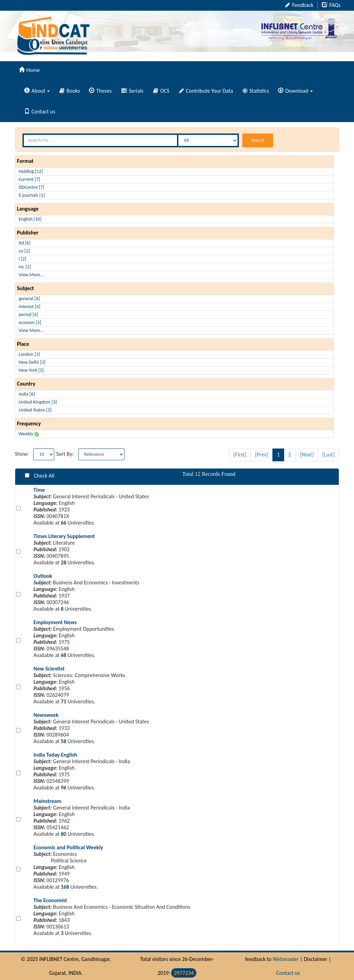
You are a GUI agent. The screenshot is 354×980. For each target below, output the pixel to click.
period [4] (28, 315)
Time (39, 490)
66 (64, 523)
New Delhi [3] (32, 362)
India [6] (27, 394)
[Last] (328, 455)
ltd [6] (25, 243)
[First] (240, 455)
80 (64, 834)
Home (29, 70)
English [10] (30, 219)
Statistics (256, 91)
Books (70, 91)
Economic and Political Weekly (68, 847)
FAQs (331, 5)
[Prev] (262, 455)
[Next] (307, 455)
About (37, 91)
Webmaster (286, 959)
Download (295, 91)
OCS (161, 91)
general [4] (29, 299)
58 (64, 741)
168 (65, 887)
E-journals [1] (32, 195)
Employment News (55, 622)
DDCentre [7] (31, 187)
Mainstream (48, 801)
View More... (31, 275)
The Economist (50, 900)
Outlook (43, 576)
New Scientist (49, 669)
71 (64, 701)
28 (64, 562)
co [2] (24, 251)
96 (64, 788)
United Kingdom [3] (38, 402)
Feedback (299, 5)
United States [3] (35, 410)
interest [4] (29, 307)
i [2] (22, 259)
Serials (132, 91)
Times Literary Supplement (64, 536)
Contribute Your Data (206, 91)
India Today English (55, 755)
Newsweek (46, 715)
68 (64, 655)
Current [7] (29, 179)
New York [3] (31, 370)
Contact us (40, 112)
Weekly (29, 434)
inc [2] (25, 267)
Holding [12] (31, 171)
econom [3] (30, 322)
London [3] (29, 354)
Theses (100, 91)
